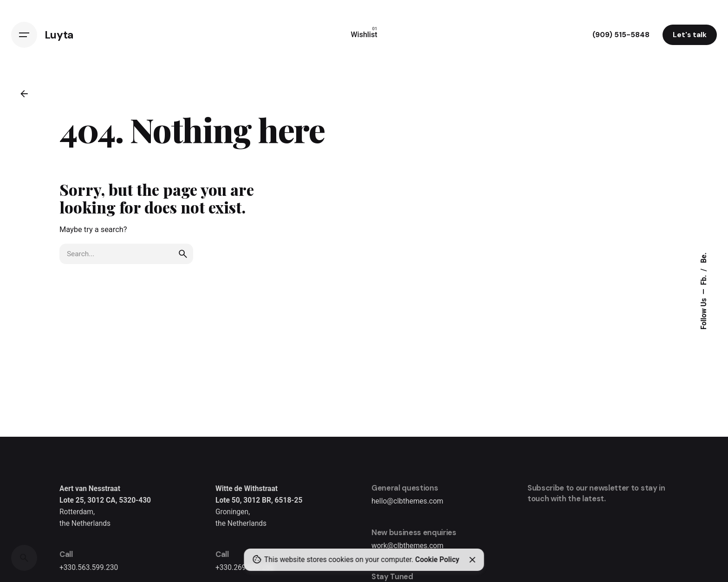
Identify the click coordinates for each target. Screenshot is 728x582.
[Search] (24, 558)
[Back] (24, 94)
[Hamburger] (24, 35)
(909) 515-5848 (621, 35)
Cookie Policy (437, 560)
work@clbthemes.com (407, 546)
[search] (183, 254)
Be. (704, 258)
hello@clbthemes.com (407, 501)
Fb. (704, 279)
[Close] (472, 560)
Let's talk (690, 35)
